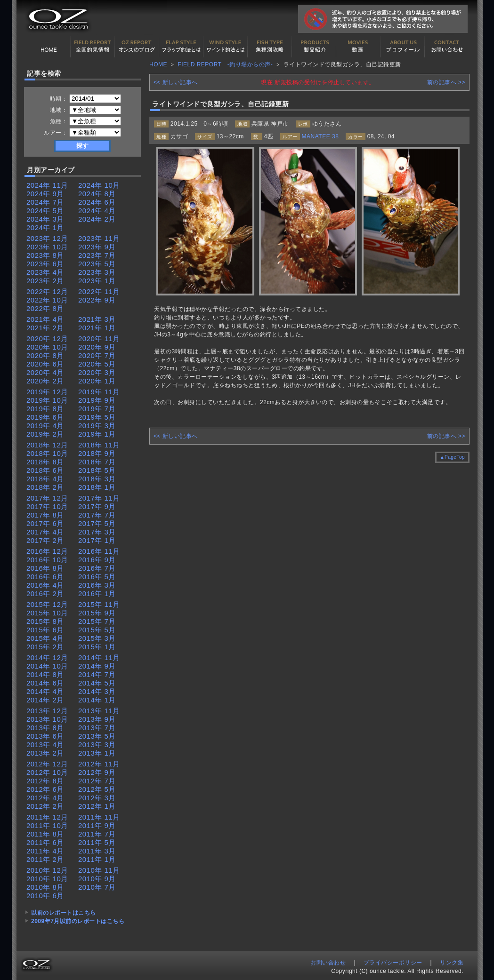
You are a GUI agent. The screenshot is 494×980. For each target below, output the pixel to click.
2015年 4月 (45, 638)
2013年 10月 (47, 719)
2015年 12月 (47, 604)
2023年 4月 (45, 272)
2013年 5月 (97, 736)
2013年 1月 (97, 753)
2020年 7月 (97, 355)
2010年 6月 (45, 896)
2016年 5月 (97, 577)
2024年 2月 (97, 219)
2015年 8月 (45, 621)
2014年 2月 (45, 700)
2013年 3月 (97, 745)
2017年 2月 (45, 540)
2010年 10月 (47, 879)
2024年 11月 (47, 185)
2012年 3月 (97, 798)
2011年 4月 (45, 851)
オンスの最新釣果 (137, 47)
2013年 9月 (97, 719)
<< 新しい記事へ (176, 82)
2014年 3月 (97, 691)
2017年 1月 (97, 540)
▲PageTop (452, 457)
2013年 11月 (99, 711)
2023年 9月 (97, 247)
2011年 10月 (47, 825)
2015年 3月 (97, 638)
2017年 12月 (47, 498)
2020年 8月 (45, 355)
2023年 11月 (99, 238)
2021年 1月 (97, 328)
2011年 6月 (45, 842)
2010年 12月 (47, 870)
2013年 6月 (45, 736)
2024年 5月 (45, 211)
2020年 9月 (97, 347)
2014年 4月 (45, 691)
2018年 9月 (97, 453)
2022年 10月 (47, 300)
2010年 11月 (99, 870)
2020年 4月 (45, 372)
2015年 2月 (45, 647)
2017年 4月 (45, 532)
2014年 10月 (47, 666)
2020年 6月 (45, 364)
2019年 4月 (45, 426)
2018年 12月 (47, 445)
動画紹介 (358, 47)
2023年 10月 (47, 247)
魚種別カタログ (270, 47)
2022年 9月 (97, 300)
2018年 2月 (45, 487)
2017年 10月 (47, 506)
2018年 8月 (45, 462)
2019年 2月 (45, 434)
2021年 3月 (97, 319)
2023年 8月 (45, 255)
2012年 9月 (97, 772)
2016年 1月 (97, 594)
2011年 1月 (97, 859)
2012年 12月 (47, 764)
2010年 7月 (97, 887)
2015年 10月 (47, 613)
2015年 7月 (97, 621)
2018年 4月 (45, 479)
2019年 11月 (99, 392)
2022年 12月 (47, 291)
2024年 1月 (45, 227)
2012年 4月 (45, 798)
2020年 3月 (97, 372)
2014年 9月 (97, 666)
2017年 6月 (45, 523)
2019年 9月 (97, 400)
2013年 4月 (45, 745)
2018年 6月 (45, 470)
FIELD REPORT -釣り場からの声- (225, 64)
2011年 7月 (97, 834)
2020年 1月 (97, 381)
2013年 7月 (97, 728)
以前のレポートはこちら (64, 913)
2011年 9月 (97, 825)
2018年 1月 (97, 487)
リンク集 (452, 963)
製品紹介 (314, 47)
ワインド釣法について (226, 47)
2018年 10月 (47, 453)
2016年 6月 (45, 577)
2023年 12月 (47, 238)
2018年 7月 (97, 462)
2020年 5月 (97, 364)
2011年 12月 (47, 817)
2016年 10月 (47, 560)
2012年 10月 (47, 772)
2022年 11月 (99, 291)
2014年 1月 (97, 700)
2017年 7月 (97, 515)
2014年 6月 (45, 683)
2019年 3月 (97, 426)
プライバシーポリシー (393, 963)
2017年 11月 (99, 498)
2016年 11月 (99, 551)
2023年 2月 (45, 281)
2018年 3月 (97, 479)
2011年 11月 (99, 817)
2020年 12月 (47, 339)
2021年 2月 (45, 328)
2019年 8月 (45, 409)
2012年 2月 (45, 806)
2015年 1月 (97, 647)
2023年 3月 (97, 272)
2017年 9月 (97, 506)
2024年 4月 (97, 211)
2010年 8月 (45, 887)
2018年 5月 (97, 470)
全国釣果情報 (93, 47)
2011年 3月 (97, 851)
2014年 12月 (47, 657)
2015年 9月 (97, 613)
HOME (49, 47)
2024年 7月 (45, 202)
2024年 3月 (45, 219)
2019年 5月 (97, 417)
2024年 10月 (99, 185)
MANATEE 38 (320, 136)
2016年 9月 (97, 560)
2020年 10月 (47, 347)
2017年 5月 (97, 523)
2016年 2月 (45, 594)
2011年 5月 (97, 842)
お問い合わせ (447, 47)
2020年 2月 (45, 381)
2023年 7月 (97, 255)
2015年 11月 (99, 604)
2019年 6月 (45, 417)
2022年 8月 (45, 308)
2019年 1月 (97, 434)
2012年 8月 (45, 781)
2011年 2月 (45, 859)
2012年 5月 (97, 789)
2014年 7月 (97, 674)
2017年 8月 (45, 515)
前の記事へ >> (446, 82)
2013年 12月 (47, 711)
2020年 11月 (99, 339)
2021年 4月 (45, 319)
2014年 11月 (99, 657)
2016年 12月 (47, 551)
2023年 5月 (97, 264)
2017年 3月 (97, 532)
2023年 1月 (97, 281)
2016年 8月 (45, 568)
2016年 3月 (97, 585)
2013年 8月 (45, 728)
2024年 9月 (45, 194)
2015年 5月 (97, 630)
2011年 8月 (45, 834)
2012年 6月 (45, 789)
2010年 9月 (97, 879)
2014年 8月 (45, 674)
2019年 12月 (47, 392)
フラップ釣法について (181, 47)
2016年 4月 (45, 585)
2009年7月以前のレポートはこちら (78, 921)
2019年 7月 (97, 409)
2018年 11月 (99, 445)
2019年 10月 (47, 400)
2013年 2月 (45, 753)
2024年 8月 (97, 194)
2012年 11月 (99, 764)
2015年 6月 (45, 630)
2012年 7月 (97, 781)
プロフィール (403, 47)
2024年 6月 (97, 202)
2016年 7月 (97, 568)
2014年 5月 (97, 683)
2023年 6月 (45, 264)
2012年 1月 (97, 806)
